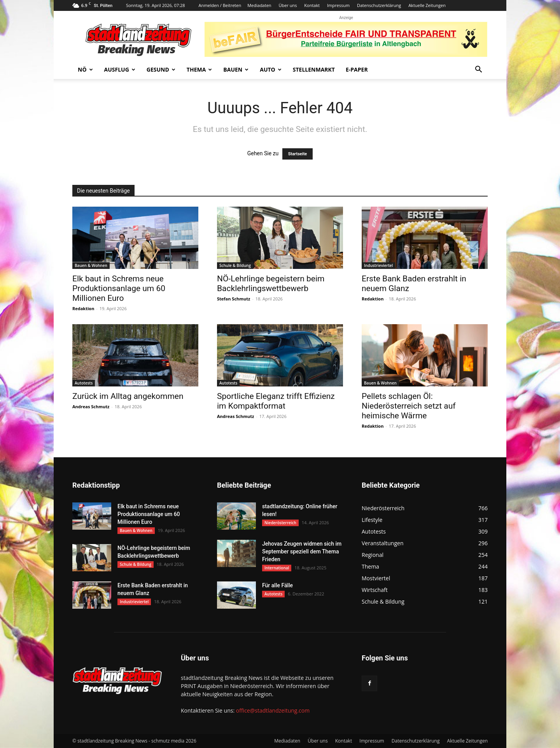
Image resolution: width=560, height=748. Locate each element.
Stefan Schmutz (234, 299)
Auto (271, 69)
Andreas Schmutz (91, 406)
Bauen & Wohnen (91, 265)
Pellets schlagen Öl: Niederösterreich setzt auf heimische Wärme (409, 406)
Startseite (298, 154)
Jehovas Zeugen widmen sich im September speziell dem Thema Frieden (302, 551)
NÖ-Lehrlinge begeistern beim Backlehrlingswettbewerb (271, 284)
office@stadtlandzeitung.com (273, 710)
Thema (199, 69)
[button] (478, 70)
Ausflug (120, 69)
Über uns (288, 5)
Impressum (338, 5)
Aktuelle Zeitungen (427, 5)
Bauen (236, 69)
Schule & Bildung (235, 265)
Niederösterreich (280, 523)
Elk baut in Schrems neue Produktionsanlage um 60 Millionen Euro (119, 288)
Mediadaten (259, 5)
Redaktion (83, 308)
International (277, 568)
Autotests (84, 383)
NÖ (85, 69)
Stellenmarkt (314, 69)
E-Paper (357, 69)
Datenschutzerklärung (379, 5)
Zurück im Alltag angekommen (128, 396)
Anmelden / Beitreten (220, 5)
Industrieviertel (378, 265)
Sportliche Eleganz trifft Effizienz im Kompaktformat (276, 401)
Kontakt (312, 5)
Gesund (161, 69)
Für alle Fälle (277, 585)
